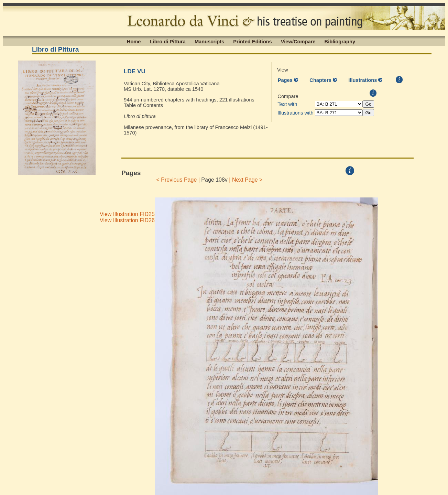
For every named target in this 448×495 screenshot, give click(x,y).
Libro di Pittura (168, 41)
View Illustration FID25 (127, 214)
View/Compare (298, 41)
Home (134, 41)
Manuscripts (209, 41)
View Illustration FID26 (127, 220)
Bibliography (340, 41)
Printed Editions (252, 41)
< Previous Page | (178, 180)
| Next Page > (246, 180)
